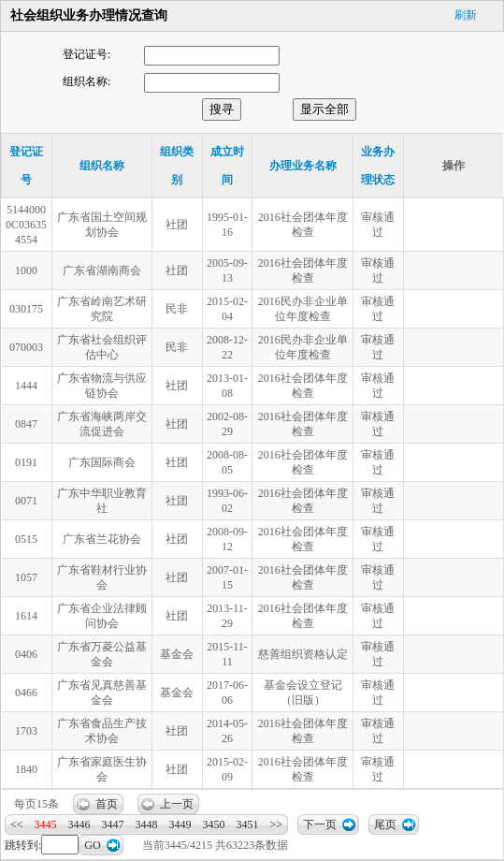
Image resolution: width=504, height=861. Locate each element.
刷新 (466, 15)
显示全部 (324, 109)
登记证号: (86, 54)
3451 (248, 825)
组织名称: (86, 81)
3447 (113, 825)
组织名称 (102, 166)
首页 (107, 804)
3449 (180, 825)
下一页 (320, 825)
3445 (46, 825)
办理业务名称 (303, 166)
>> (277, 825)
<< (17, 825)
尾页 (385, 825)
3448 (147, 825)
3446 (79, 825)
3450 (214, 825)
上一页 (177, 804)
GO (92, 845)
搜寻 (222, 109)
